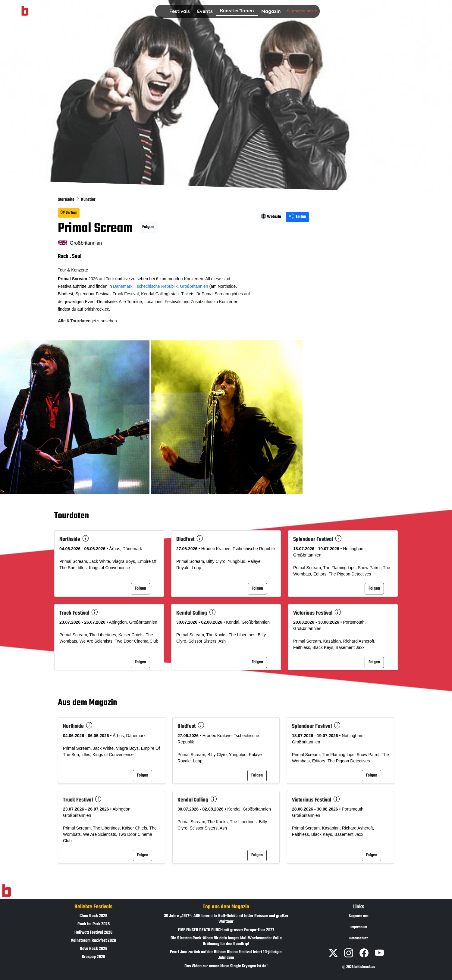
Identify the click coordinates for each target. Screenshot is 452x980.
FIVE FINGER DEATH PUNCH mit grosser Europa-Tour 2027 (226, 930)
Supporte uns (302, 11)
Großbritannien (194, 286)
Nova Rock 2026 (94, 949)
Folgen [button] (148, 227)
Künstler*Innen (237, 11)
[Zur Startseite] (6, 891)
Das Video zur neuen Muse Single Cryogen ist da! (226, 966)
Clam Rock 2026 (93, 916)
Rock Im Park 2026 (94, 924)
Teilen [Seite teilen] (297, 217)
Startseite (67, 200)
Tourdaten (72, 516)
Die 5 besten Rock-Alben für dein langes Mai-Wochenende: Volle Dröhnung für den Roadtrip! (226, 941)
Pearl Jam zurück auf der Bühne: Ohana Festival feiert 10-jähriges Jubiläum (226, 955)
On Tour (69, 213)
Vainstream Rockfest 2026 (93, 941)
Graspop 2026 (94, 957)
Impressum (359, 927)
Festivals (180, 11)
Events (205, 11)
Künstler (88, 200)
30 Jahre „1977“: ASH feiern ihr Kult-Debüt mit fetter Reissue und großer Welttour (226, 919)
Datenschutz (359, 938)
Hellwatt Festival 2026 (93, 933)
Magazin (271, 11)
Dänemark (123, 286)
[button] (180, 11)
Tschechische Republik (156, 286)
